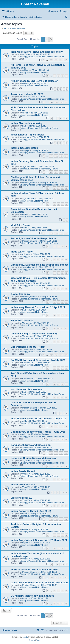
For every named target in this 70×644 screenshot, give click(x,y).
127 (56, 427)
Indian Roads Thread (23, 471)
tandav (25, 598)
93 (58, 397)
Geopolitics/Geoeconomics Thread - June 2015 (38, 432)
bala (24, 126)
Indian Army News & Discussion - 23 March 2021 (39, 540)
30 (55, 273)
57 (58, 302)
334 (51, 60)
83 (55, 260)
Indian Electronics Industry (26, 123)
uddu (24, 214)
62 (58, 76)
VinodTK (26, 474)
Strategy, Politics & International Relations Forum (42, 57)
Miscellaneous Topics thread (27, 135)
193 (61, 156)
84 (58, 260)
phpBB (25, 637)
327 (51, 355)
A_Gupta (26, 54)
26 (66, 506)
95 (66, 397)
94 (62, 397)
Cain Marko (27, 363)
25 (62, 506)
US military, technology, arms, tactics (32, 596)
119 (51, 233)
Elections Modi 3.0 (21, 498)
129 (66, 427)
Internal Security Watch (24, 148)
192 (56, 156)
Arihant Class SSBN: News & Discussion (34, 81)
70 (62, 384)
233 (51, 172)
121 (61, 233)
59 (66, 302)
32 (62, 273)
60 (58, 329)
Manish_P (27, 83)
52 (62, 315)
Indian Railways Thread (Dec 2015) (31, 511)
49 (62, 466)
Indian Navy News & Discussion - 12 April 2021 (38, 307)
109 (66, 453)
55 (62, 204)
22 (62, 188)
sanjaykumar (28, 267)
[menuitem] (10, 11)
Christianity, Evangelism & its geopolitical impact (39, 265)
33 (66, 273)
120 (56, 233)
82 (55, 479)
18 (58, 246)
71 (66, 384)
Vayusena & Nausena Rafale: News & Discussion (39, 583)
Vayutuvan (27, 323)
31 (58, 273)
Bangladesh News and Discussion (31, 445)
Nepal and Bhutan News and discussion (34, 458)
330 (66, 355)
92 (55, 397)
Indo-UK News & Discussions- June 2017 (35, 569)
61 (55, 76)
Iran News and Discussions (27, 389)
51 (58, 315)
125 (51, 519)
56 (66, 204)
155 (56, 102)
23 (66, 188)
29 (55, 368)
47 (55, 466)
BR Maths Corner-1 (22, 321)
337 (66, 60)
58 (62, 302)
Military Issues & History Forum (34, 72)
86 (66, 260)
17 (55, 246)
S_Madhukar (28, 166)
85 (62, 260)
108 (61, 453)
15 (55, 591)
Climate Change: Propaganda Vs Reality (34, 334)
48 (58, 466)
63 (62, 76)
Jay (24, 97)
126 (51, 427)
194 (66, 156)
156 (61, 102)
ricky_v (25, 434)
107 (56, 453)
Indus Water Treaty (22, 252)
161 (56, 577)
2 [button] (47, 39)
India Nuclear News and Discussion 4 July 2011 (38, 418)
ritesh (25, 514)
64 (66, 76)
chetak (25, 113)
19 (62, 246)
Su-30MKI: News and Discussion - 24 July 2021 (38, 360)
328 (56, 355)
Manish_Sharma (30, 183)
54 (58, 204)
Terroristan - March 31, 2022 (27, 94)
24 (66, 342)
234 (56, 172)
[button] (51, 39)
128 (61, 427)
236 (66, 172)
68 (55, 384)
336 (61, 60)
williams (26, 70)
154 (51, 102)
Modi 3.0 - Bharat (21, 225)
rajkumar (26, 254)
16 (58, 591)
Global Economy (20, 294)
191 (51, 156)
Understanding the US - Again (28, 347)
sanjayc (26, 137)
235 (61, 172)
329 (61, 355)
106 (51, 453)
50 (55, 315)
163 (66, 577)
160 (51, 577)
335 (56, 60)
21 (58, 188)
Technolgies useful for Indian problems (34, 238)
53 (55, 204)
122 (66, 233)
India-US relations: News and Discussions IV (37, 52)
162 (61, 577)
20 (55, 188)
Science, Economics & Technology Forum (39, 128)
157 (66, 102)
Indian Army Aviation (23, 485)
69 (58, 384)
